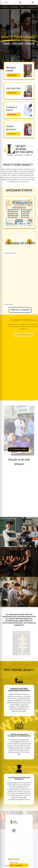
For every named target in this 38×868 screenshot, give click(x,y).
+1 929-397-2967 (27, 851)
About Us (14, 862)
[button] (33, 2)
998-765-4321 (26, 854)
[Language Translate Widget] (18, 865)
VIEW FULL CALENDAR (25, 310)
